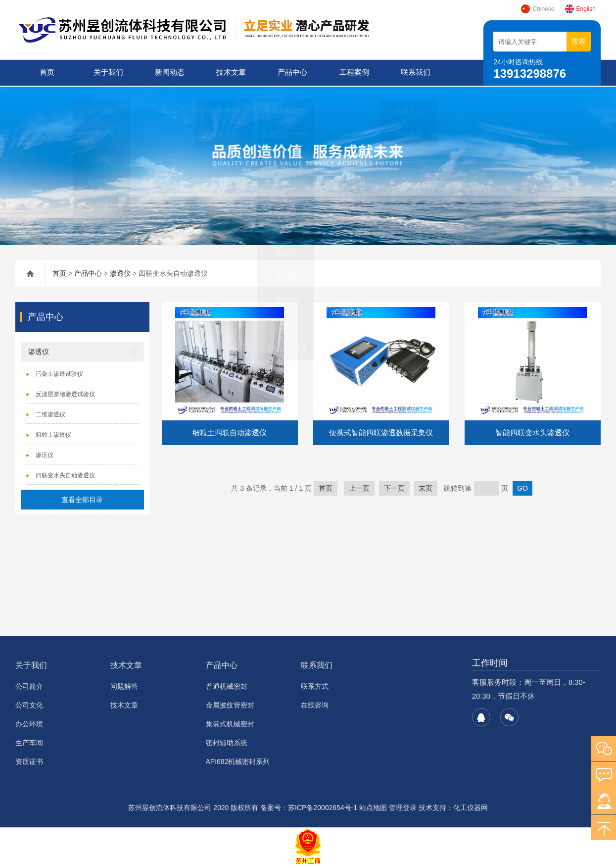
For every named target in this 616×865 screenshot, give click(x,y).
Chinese (537, 9)
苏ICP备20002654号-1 (323, 807)
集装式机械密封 (230, 723)
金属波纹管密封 (230, 704)
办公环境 (29, 723)
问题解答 (124, 685)
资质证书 (29, 761)
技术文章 (231, 73)
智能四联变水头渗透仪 (532, 432)
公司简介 (29, 685)
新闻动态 (169, 73)
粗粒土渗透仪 (53, 434)
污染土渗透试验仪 (59, 373)
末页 (426, 487)
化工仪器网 (471, 807)
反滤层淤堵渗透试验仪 (65, 393)
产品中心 (292, 73)
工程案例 (353, 73)
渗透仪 (120, 272)
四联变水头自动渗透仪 (65, 474)
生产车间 (29, 742)
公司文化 (29, 704)
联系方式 (315, 685)
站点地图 (373, 807)
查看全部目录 (82, 499)
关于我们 (107, 73)
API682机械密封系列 (238, 761)
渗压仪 (45, 454)
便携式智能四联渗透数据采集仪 (381, 432)
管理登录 (403, 807)
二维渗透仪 (50, 413)
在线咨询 (315, 704)
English (580, 9)
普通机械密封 (227, 685)
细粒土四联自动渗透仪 (230, 432)
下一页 (394, 487)
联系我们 (415, 73)
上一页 (359, 487)
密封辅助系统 (227, 742)
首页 (46, 73)
